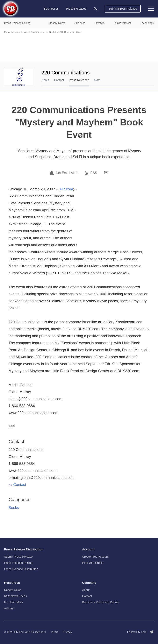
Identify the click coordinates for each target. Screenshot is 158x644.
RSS (94, 173)
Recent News (13, 590)
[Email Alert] (52, 173)
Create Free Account (95, 557)
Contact (59, 80)
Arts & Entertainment (35, 32)
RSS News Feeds (15, 596)
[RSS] (87, 173)
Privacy (67, 632)
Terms (54, 632)
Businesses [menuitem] (51, 9)
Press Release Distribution (21, 569)
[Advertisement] (79, 47)
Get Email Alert (67, 173)
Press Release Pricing (18, 563)
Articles (9, 608)
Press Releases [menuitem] (76, 9)
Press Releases (12, 32)
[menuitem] (95, 9)
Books (52, 32)
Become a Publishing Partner (101, 602)
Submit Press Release (123, 9)
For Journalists (14, 602)
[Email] (106, 173)
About (45, 80)
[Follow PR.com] (150, 632)
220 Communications (70, 32)
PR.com (66, 189)
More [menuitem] (97, 80)
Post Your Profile (93, 563)
